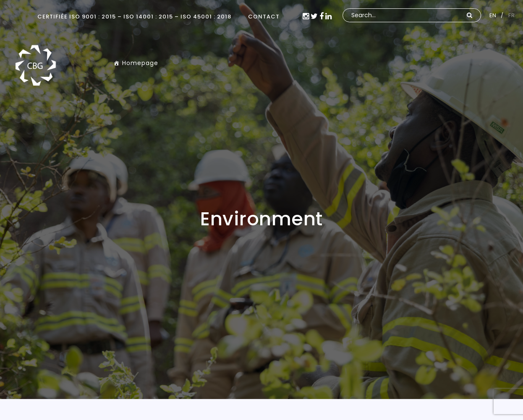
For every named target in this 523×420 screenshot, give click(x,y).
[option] (261, 200)
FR (511, 15)
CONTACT (264, 17)
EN (493, 15)
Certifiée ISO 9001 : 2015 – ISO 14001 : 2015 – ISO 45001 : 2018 (134, 17)
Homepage (140, 63)
